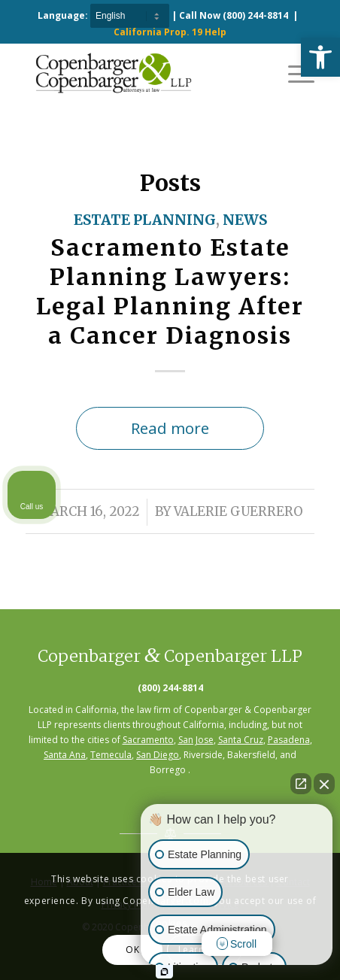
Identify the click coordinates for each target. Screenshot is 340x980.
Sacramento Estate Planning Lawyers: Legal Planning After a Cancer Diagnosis (170, 291)
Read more (170, 428)
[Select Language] (130, 16)
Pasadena (289, 740)
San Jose (196, 740)
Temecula (111, 755)
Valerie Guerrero (238, 512)
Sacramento (148, 740)
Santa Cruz (241, 740)
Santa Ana (65, 755)
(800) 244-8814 (255, 15)
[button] (320, 57)
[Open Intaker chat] (164, 972)
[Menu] (294, 73)
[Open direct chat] (301, 784)
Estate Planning (145, 220)
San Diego (158, 755)
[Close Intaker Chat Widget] (324, 784)
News (245, 220)
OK (132, 950)
